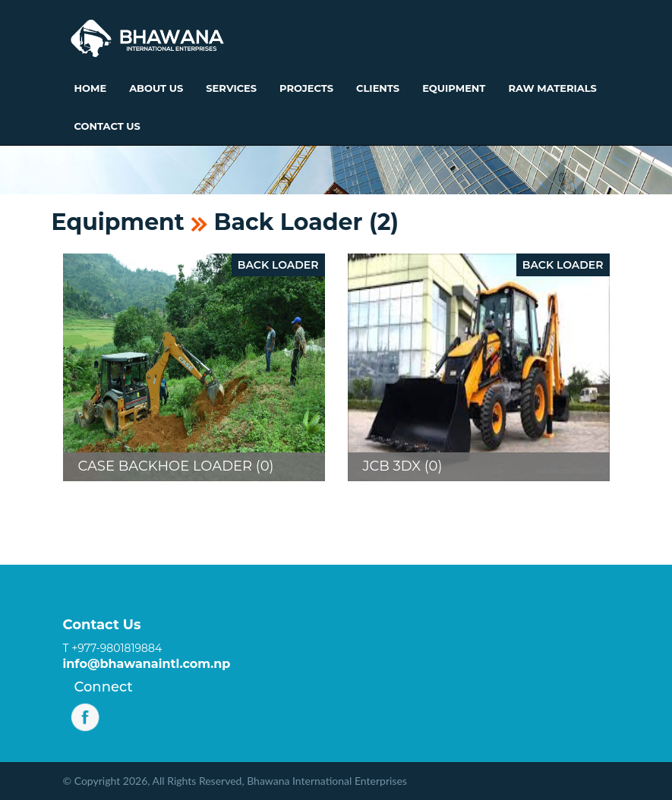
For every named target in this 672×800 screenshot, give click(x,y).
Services (231, 88)
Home (91, 88)
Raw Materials (552, 88)
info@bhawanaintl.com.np (147, 664)
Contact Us (107, 126)
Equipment (454, 88)
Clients (378, 88)
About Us (156, 88)
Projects (306, 88)
